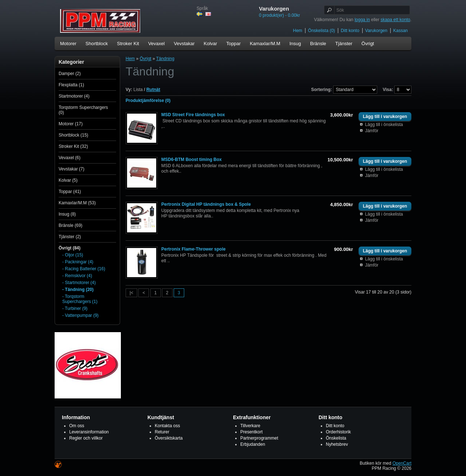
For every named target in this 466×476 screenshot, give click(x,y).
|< (131, 293)
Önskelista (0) (321, 31)
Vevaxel (157, 44)
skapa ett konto (395, 20)
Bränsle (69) (70, 225)
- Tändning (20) (78, 290)
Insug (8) (67, 214)
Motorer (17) (71, 124)
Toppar (233, 44)
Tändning (165, 59)
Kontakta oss (167, 426)
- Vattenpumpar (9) (80, 315)
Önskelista (336, 438)
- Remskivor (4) (77, 276)
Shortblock (97, 44)
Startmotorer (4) (74, 96)
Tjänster (344, 44)
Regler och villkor (86, 438)
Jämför (372, 131)
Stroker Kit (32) (73, 146)
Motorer (68, 44)
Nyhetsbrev (337, 444)
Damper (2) (70, 74)
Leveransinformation (89, 432)
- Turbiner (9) (75, 308)
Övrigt (368, 44)
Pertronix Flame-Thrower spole (193, 249)
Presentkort (251, 432)
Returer (162, 432)
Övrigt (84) (70, 248)
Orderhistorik (338, 432)
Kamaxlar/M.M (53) (77, 203)
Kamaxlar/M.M (265, 44)
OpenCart (402, 463)
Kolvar (211, 44)
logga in (362, 20)
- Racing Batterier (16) (84, 269)
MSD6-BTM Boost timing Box (191, 160)
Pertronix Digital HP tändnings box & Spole (206, 204)
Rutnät (153, 90)
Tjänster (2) (70, 237)
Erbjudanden (253, 444)
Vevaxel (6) (70, 158)
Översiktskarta (169, 438)
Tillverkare (250, 426)
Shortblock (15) (73, 135)
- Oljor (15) (73, 255)
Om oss (77, 426)
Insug (295, 44)
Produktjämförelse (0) (148, 101)
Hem (298, 31)
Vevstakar (184, 44)
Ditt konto (350, 31)
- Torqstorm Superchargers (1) (80, 299)
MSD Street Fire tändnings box (193, 115)
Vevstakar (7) (72, 169)
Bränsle (318, 44)
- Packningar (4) (78, 262)
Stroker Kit (128, 44)
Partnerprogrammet (259, 438)
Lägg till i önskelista (384, 125)
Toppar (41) (70, 192)
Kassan (400, 31)
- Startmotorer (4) (79, 283)
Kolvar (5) (68, 180)
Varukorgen (376, 31)
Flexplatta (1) (71, 85)
